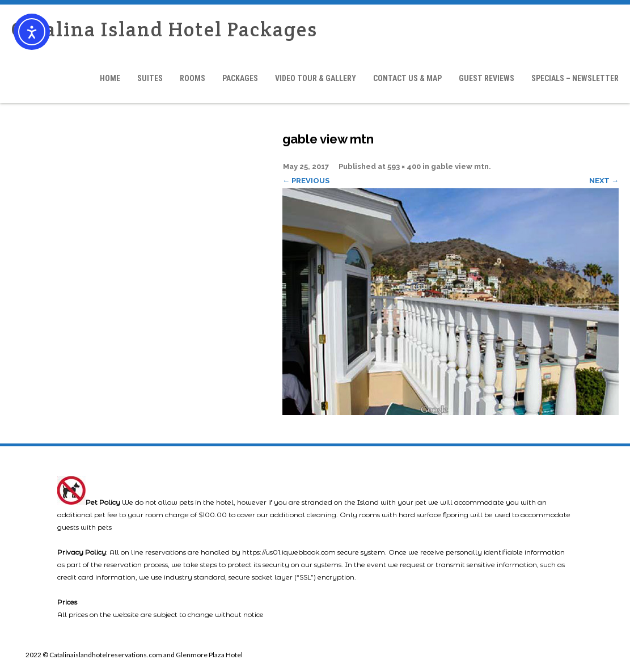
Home (110, 78)
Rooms (193, 78)
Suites (150, 78)
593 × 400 (404, 166)
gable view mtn (460, 166)
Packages (240, 78)
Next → (604, 181)
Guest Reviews (487, 78)
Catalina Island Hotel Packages (164, 29)
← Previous (306, 181)
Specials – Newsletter (575, 78)
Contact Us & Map (407, 78)
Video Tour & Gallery (316, 78)
